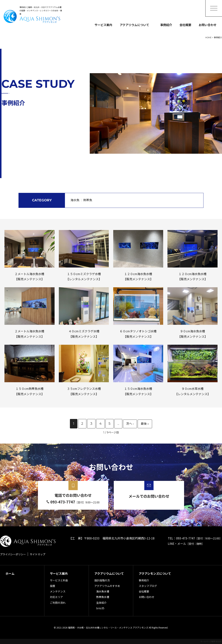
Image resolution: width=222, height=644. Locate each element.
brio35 (100, 608)
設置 (53, 586)
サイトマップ (38, 554)
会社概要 (185, 25)
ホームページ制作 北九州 (211, 641)
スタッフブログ (148, 586)
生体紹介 (101, 603)
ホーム (10, 573)
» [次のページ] (130, 424)
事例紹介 (166, 25)
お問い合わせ (208, 25)
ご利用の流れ (58, 603)
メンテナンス (58, 591)
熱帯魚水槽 (103, 597)
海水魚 (75, 200)
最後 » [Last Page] (145, 424)
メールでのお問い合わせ (149, 496)
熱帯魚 (88, 200)
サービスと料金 (59, 580)
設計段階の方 (102, 580)
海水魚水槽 (103, 591)
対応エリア (56, 597)
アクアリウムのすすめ (107, 586)
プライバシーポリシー (13, 554)
